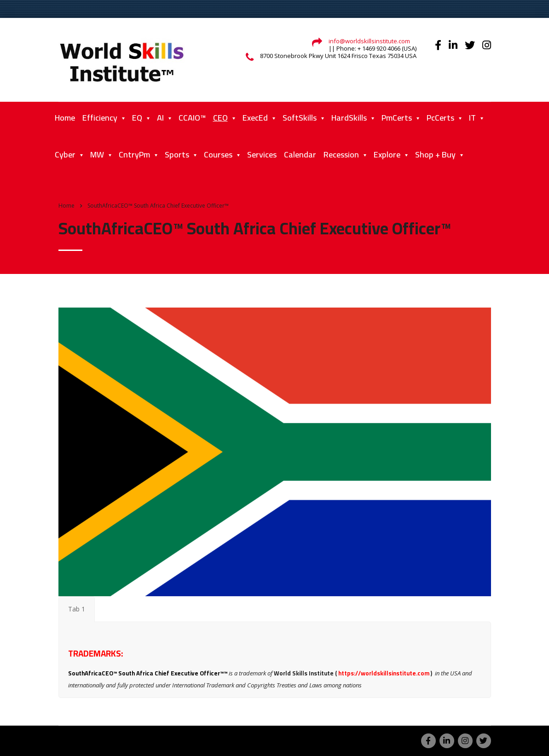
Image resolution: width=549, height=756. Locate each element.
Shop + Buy (435, 154)
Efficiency (100, 118)
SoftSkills (300, 118)
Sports (177, 154)
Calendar (300, 154)
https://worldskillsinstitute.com (384, 673)
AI (160, 118)
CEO (220, 118)
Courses (218, 154)
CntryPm (134, 154)
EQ (137, 118)
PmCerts (397, 118)
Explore (387, 154)
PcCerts (440, 118)
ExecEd (255, 118)
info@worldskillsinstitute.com (369, 41)
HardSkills (349, 118)
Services (262, 154)
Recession (341, 154)
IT (472, 118)
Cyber (65, 154)
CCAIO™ (192, 118)
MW (97, 154)
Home (65, 118)
